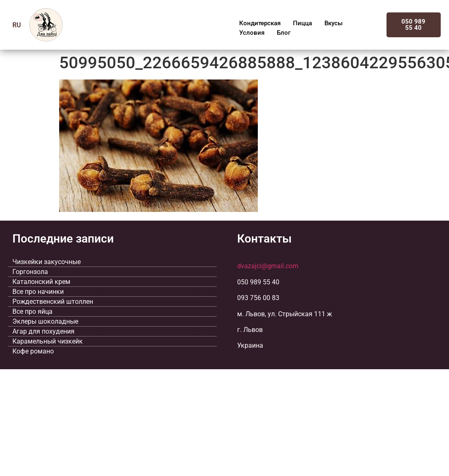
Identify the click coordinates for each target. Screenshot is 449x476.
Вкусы (334, 23)
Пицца (303, 23)
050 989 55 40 (413, 25)
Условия (252, 33)
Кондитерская (260, 23)
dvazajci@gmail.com (268, 266)
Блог (284, 33)
